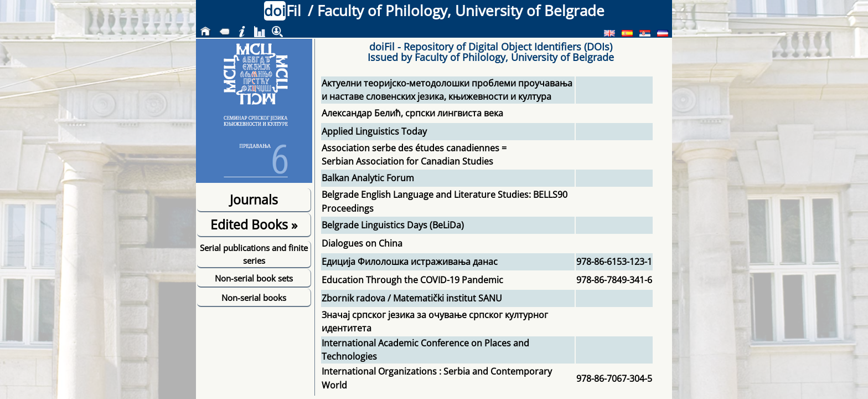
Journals (254, 199)
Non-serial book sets (254, 278)
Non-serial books (254, 298)
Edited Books (254, 224)
